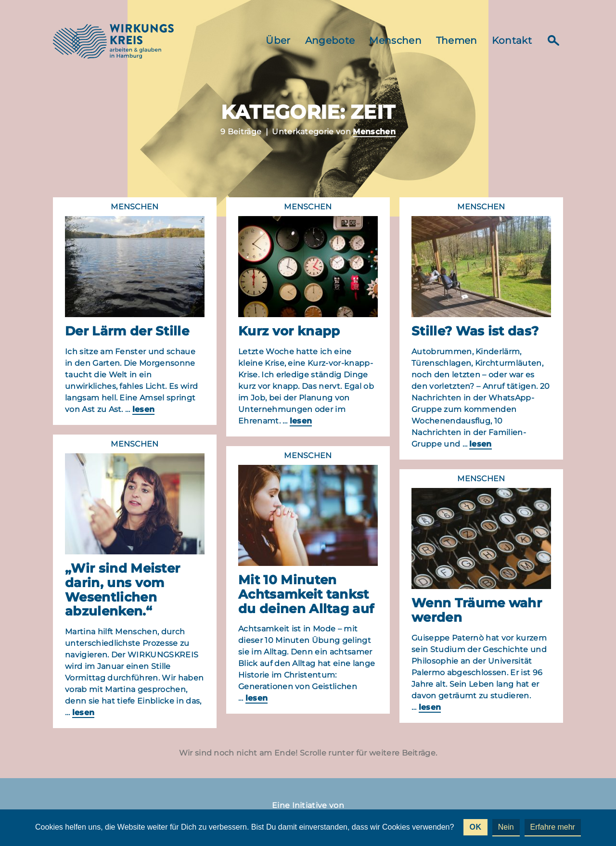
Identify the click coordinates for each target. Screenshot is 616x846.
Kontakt (512, 40)
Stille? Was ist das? (475, 331)
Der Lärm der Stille (127, 331)
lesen (144, 409)
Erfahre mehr (553, 827)
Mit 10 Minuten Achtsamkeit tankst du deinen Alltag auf (306, 594)
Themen (457, 40)
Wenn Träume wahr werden (477, 610)
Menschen (395, 40)
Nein (506, 827)
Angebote (330, 40)
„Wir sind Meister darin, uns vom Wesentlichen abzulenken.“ (122, 590)
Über (278, 40)
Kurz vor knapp (289, 331)
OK (475, 827)
